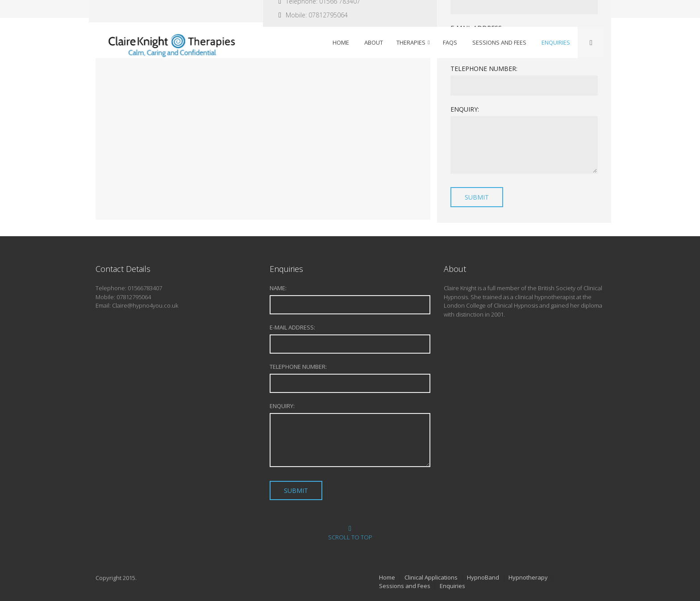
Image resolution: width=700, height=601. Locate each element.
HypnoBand (483, 577)
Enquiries (452, 586)
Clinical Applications (431, 577)
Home (387, 577)
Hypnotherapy (528, 577)
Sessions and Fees (405, 586)
